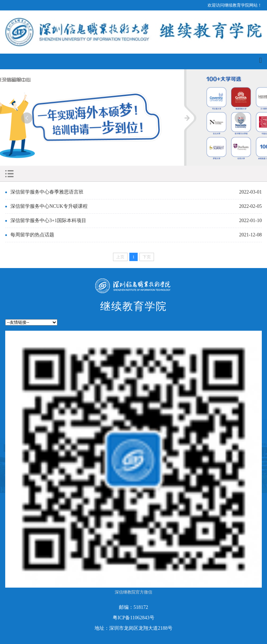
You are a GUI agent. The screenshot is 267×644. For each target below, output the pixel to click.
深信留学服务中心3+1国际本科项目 (48, 221)
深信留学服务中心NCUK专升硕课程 (49, 206)
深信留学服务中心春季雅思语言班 (47, 192)
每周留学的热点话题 (32, 235)
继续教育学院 (133, 306)
